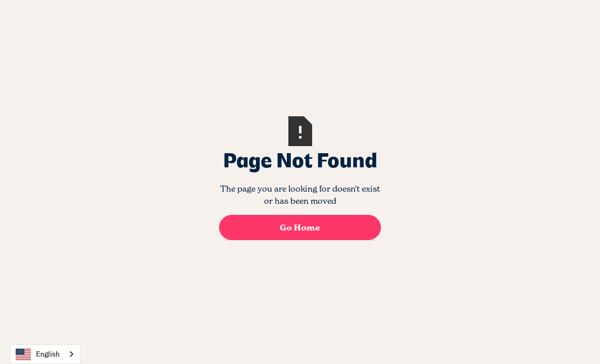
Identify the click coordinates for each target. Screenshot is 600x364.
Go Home (300, 227)
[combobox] (45, 354)
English (38, 354)
